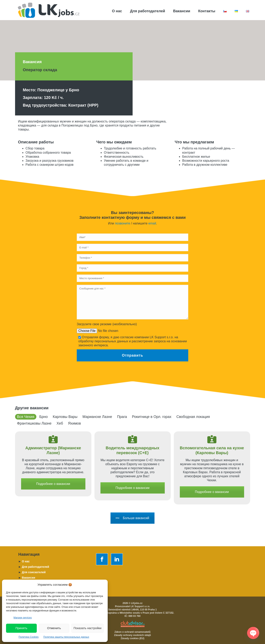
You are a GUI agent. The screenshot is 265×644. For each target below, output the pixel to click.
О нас (117, 11)
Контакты (207, 11)
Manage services (23, 618)
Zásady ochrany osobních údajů (132, 635)
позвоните (123, 223)
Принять (21, 628)
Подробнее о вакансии (53, 484)
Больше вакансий (132, 518)
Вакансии (182, 11)
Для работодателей (147, 11)
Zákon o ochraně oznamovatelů (132, 632)
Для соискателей (32, 572)
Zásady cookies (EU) (132, 638)
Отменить (54, 628)
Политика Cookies (29, 637)
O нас (24, 561)
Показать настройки (87, 628)
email (152, 223)
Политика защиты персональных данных (66, 637)
